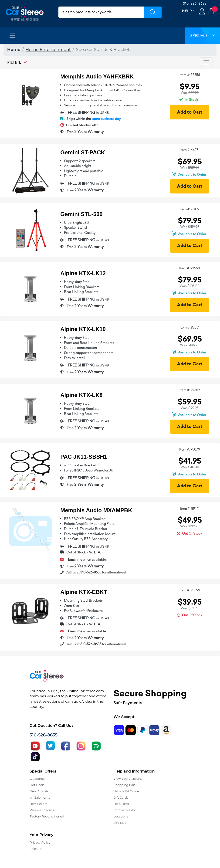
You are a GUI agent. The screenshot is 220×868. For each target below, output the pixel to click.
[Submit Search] (153, 12)
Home (14, 50)
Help (187, 11)
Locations (121, 816)
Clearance (37, 779)
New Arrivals (39, 791)
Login (202, 12)
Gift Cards (121, 797)
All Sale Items (40, 797)
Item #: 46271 (190, 150)
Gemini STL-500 (81, 214)
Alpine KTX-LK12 (83, 273)
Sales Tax (37, 849)
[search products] (101, 12)
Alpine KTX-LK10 (83, 329)
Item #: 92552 (190, 390)
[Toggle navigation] (12, 36)
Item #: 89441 (190, 509)
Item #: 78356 (190, 75)
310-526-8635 (195, 3)
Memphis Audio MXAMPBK (96, 510)
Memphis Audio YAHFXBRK (97, 76)
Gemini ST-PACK (83, 152)
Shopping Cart (125, 785)
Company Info (124, 810)
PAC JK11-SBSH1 (84, 457)
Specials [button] (203, 36)
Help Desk (121, 804)
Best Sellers (39, 804)
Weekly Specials (42, 810)
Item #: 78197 (190, 209)
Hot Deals (37, 785)
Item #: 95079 (190, 449)
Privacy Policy (40, 842)
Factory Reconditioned (47, 816)
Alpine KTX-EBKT (84, 592)
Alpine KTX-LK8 (81, 395)
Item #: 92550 (190, 268)
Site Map (120, 823)
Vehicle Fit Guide (126, 791)
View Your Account (128, 779)
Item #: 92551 (190, 327)
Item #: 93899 (190, 590)
